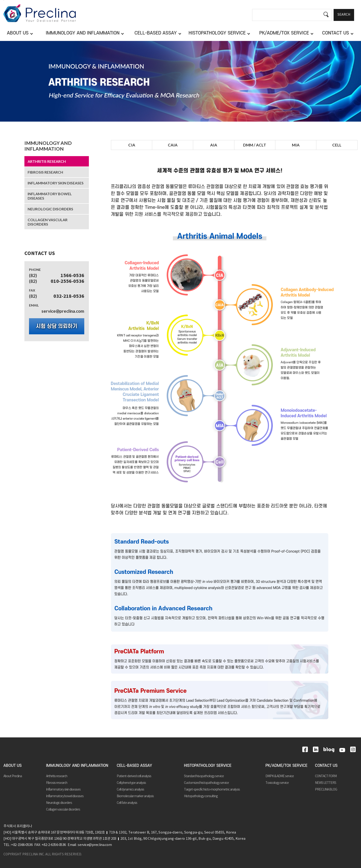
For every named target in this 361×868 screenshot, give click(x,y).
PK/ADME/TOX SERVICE (286, 766)
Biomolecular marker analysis (135, 796)
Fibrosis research (45, 172)
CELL (337, 145)
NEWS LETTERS (326, 783)
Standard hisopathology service (204, 776)
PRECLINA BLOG (326, 790)
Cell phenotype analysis (131, 783)
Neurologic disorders (50, 209)
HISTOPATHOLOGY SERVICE (208, 766)
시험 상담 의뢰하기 (57, 326)
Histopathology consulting (201, 796)
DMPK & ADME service (280, 776)
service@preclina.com (63, 311)
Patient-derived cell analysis (134, 776)
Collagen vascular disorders (48, 222)
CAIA (173, 145)
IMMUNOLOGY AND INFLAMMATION (48, 146)
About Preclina (13, 776)
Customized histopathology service (206, 783)
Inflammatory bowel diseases (50, 196)
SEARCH (344, 15)
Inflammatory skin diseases (56, 183)
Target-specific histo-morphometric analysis (212, 790)
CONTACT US (326, 766)
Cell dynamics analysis (130, 790)
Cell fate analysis (127, 803)
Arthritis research (47, 161)
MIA (296, 145)
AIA (214, 145)
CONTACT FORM (326, 776)
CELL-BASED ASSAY (134, 766)
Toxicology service (277, 783)
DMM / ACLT (255, 145)
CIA (132, 145)
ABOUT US (13, 766)
